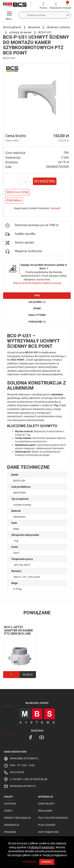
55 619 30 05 (17, 772)
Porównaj (14, 200)
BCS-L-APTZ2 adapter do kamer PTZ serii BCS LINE (19, 630)
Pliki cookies (47, 825)
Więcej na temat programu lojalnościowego (37, 283)
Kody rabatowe (48, 832)
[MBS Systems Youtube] (42, 737)
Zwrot (8, 811)
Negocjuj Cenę (17, 192)
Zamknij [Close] (47, 862)
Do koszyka (45, 181)
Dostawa (10, 804)
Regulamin (45, 811)
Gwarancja (12, 825)
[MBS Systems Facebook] (31, 737)
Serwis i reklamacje (17, 818)
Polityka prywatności (53, 818)
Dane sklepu (46, 804)
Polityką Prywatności (42, 847)
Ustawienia (29, 862)
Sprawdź (56, 208)
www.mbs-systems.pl (24, 758)
